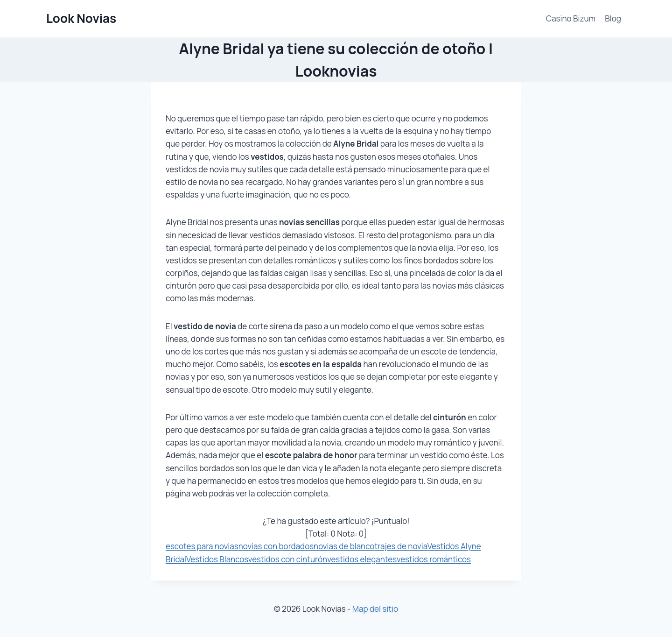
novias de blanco (344, 546)
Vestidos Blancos (217, 559)
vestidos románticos (434, 559)
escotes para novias (202, 546)
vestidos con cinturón (288, 559)
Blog (613, 18)
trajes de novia (401, 546)
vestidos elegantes (362, 559)
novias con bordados (276, 546)
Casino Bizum (571, 18)
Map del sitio (375, 609)
